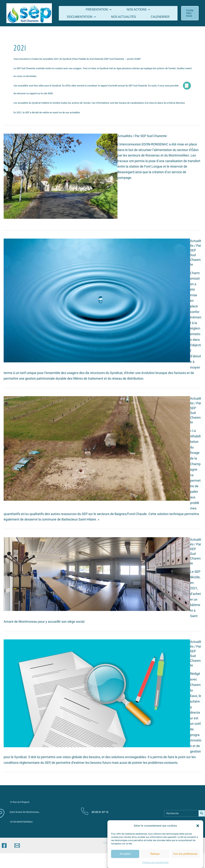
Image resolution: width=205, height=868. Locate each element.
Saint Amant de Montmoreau (25, 812)
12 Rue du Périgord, (20, 802)
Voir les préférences (185, 861)
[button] (198, 833)
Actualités (125, 136)
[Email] (17, 845)
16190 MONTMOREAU (21, 822)
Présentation (99, 10)
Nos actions (139, 10)
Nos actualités (124, 17)
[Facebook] (4, 845)
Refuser (155, 861)
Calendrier (160, 17)
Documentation (82, 17)
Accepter (125, 861)
